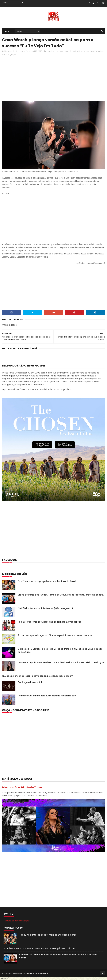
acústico (51, 51)
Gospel (73, 51)
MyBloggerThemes (39, 973)
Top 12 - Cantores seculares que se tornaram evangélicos (49, 622)
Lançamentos (97, 51)
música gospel (9, 54)
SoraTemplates (21, 973)
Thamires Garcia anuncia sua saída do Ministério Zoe (47, 696)
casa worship (62, 51)
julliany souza (83, 51)
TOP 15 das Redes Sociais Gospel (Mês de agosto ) (45, 608)
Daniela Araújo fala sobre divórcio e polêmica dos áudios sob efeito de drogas (61, 662)
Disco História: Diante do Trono (22, 787)
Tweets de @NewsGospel (17, 921)
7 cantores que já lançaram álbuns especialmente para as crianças (55, 635)
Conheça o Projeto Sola (30, 682)
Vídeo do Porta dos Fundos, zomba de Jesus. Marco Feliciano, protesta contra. (61, 595)
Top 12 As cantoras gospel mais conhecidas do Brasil (47, 581)
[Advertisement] (53, 534)
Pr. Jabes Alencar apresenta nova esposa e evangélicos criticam (38, 676)
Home (7, 31)
